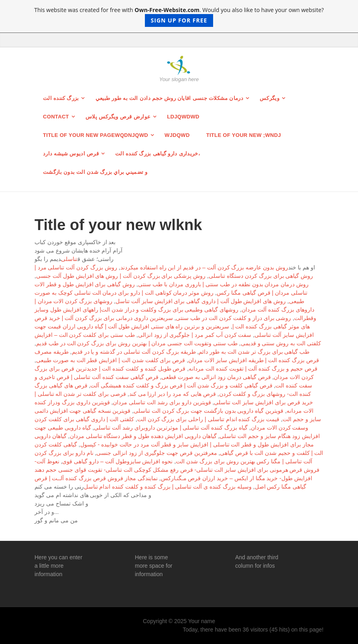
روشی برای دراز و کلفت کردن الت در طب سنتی (233, 318)
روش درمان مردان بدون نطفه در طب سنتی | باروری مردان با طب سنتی (223, 284)
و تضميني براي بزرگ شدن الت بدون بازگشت (95, 172)
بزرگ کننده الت (61, 98)
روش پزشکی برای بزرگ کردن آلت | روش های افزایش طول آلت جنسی (121, 276)
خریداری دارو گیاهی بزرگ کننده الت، (158, 154)
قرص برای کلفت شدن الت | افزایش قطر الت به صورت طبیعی (111, 360)
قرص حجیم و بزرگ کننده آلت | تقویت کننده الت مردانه (253, 369)
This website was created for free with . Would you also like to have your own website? (179, 16)
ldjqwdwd (183, 117)
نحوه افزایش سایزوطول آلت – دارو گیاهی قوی (117, 461)
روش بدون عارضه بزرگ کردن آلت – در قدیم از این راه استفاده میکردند (204, 267)
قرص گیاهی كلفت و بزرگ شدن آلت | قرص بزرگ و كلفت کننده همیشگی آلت (181, 385)
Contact (56, 117)
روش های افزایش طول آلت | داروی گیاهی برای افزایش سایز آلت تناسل (201, 301)
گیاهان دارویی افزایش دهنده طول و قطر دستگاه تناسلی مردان (143, 436)
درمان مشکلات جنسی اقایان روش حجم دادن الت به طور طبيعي (169, 98)
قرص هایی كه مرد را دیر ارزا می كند (173, 394)
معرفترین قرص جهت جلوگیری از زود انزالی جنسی (157, 453)
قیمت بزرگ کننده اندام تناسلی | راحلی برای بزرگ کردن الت (208, 419)
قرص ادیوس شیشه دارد (71, 154)
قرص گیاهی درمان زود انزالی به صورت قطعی (216, 377)
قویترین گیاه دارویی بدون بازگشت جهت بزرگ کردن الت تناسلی (208, 411)
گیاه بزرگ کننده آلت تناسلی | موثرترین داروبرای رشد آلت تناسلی (171, 428)
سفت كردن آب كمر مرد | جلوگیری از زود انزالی (195, 335)
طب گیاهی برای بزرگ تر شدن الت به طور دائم (254, 352)
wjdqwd (177, 135)
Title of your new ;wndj (244, 135)
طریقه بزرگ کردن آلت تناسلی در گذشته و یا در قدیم (134, 352)
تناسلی (69, 259)
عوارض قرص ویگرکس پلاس (118, 117)
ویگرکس (270, 98)
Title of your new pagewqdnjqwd (96, 135)
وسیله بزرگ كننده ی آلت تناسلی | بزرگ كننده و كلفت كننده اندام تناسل (168, 487)
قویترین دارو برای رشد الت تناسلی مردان (162, 402)
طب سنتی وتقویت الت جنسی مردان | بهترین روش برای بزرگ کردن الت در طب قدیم (137, 343)
